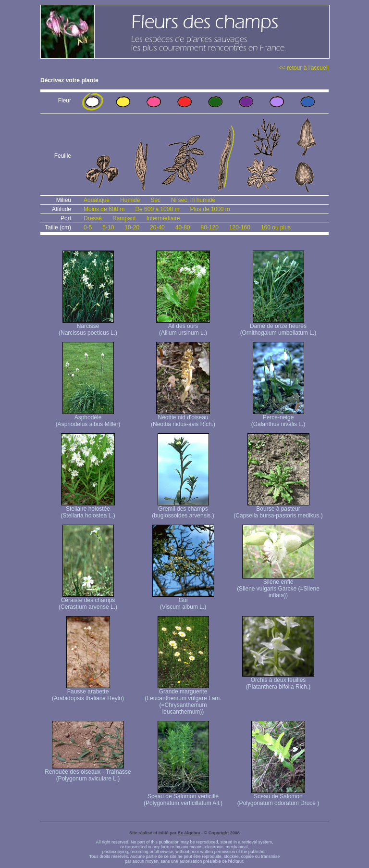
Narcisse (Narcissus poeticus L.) (88, 327)
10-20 (132, 227)
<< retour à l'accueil (304, 68)
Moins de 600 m (104, 209)
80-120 (209, 227)
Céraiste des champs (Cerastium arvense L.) (88, 601)
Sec (155, 200)
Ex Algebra (189, 833)
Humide (130, 200)
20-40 (157, 227)
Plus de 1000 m (210, 209)
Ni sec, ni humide (193, 200)
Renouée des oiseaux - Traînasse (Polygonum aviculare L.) (88, 773)
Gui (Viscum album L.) (183, 601)
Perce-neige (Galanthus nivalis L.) (278, 418)
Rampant (124, 218)
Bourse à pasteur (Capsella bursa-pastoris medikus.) (278, 509)
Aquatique (97, 200)
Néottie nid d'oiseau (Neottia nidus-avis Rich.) (183, 418)
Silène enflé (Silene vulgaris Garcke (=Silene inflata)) (278, 586)
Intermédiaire (163, 218)
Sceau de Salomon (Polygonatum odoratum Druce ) (278, 797)
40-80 (183, 227)
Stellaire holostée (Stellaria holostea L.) (88, 509)
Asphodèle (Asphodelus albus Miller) (88, 418)
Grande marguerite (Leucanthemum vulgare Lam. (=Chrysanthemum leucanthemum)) (183, 699)
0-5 (88, 227)
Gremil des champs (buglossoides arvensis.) (183, 509)
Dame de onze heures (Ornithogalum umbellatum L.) (278, 327)
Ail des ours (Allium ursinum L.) (183, 327)
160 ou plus (276, 227)
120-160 (240, 227)
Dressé (93, 218)
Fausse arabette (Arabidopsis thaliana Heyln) (88, 692)
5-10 (108, 227)
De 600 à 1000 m (157, 209)
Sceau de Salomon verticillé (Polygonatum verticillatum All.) (183, 797)
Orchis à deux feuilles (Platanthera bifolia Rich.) (278, 681)
